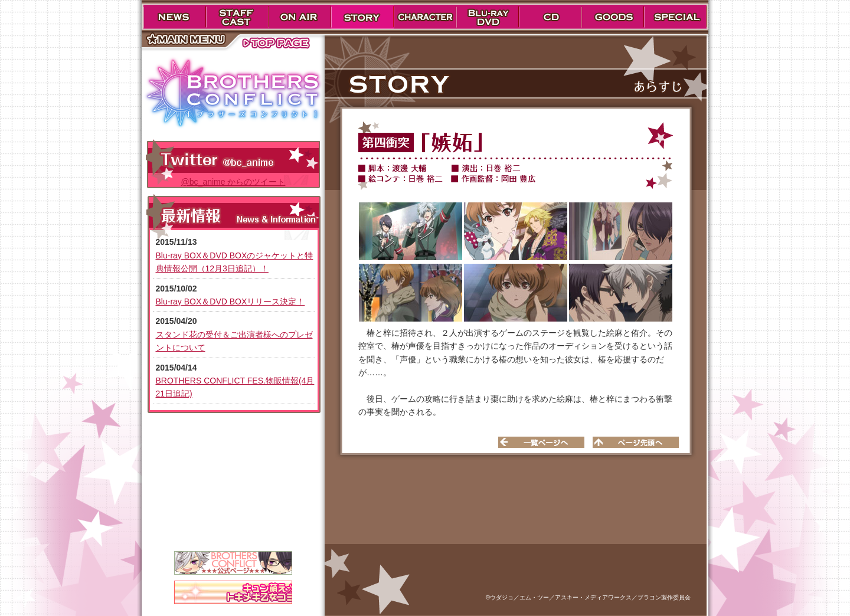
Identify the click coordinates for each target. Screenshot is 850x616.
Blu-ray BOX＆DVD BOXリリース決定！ (231, 302)
